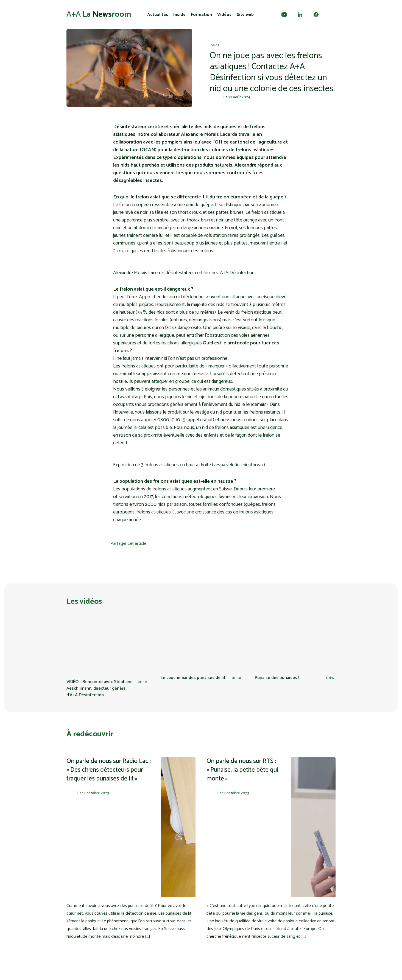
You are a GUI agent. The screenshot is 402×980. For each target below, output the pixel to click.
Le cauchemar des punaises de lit (193, 678)
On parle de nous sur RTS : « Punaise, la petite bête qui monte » (242, 770)
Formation (201, 15)
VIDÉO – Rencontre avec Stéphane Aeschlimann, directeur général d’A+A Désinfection (100, 688)
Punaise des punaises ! (277, 678)
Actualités (158, 15)
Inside (179, 15)
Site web (245, 15)
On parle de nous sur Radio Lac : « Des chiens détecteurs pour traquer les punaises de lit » (109, 770)
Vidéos (224, 15)
